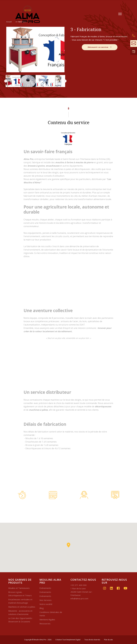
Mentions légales (47, 619)
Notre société (46, 604)
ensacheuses (53, 166)
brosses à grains (36, 166)
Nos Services (45, 600)
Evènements (45, 588)
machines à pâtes (38, 410)
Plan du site (108, 640)
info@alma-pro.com (79, 598)
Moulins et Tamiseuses (19, 588)
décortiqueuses (103, 406)
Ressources (45, 624)
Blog (42, 608)
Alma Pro (28, 159)
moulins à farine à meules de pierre (74, 162)
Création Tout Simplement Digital (68, 640)
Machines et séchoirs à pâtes (22, 607)
